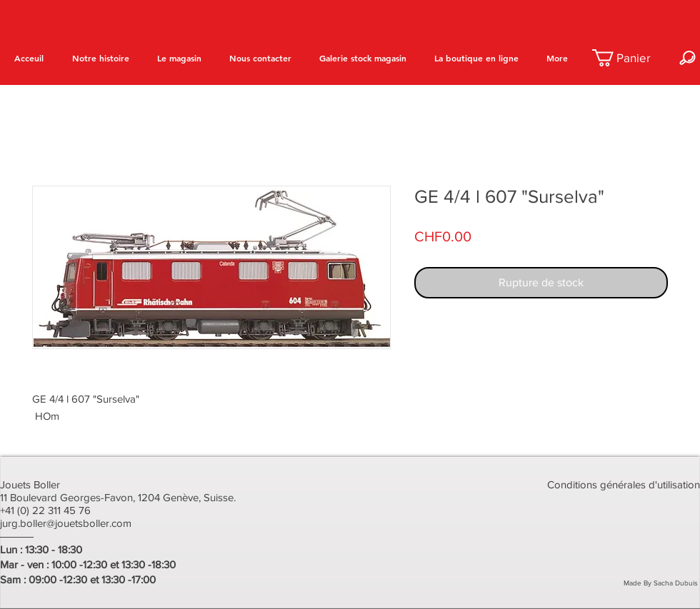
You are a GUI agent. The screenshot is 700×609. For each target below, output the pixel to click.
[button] (630, 58)
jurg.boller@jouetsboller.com (66, 523)
